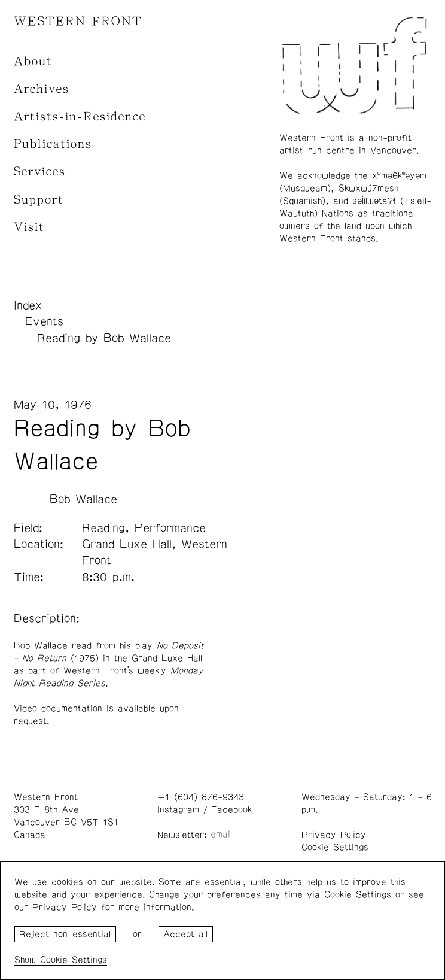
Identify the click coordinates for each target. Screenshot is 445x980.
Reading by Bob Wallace (104, 338)
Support (39, 200)
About (33, 61)
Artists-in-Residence (80, 116)
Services (40, 172)
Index (28, 305)
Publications (53, 144)
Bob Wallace (83, 499)
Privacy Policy (334, 835)
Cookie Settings (335, 847)
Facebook (231, 810)
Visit (29, 227)
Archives (42, 89)
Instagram (178, 810)
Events (44, 321)
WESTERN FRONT (78, 21)
